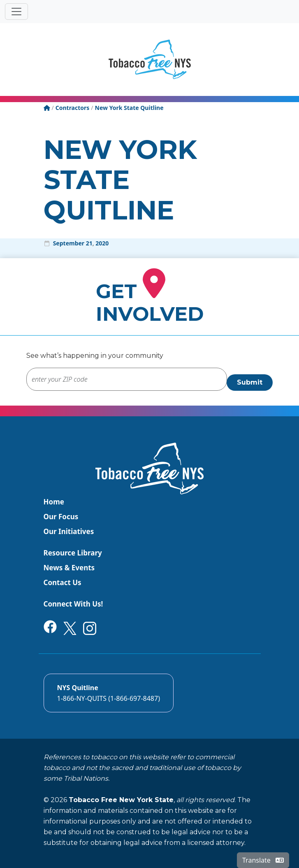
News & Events (69, 568)
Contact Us (63, 582)
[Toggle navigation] (16, 12)
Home (54, 502)
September (69, 243)
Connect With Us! (73, 604)
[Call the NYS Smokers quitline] (109, 693)
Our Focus (61, 517)
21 (89, 243)
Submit (250, 382)
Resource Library (73, 553)
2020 (102, 243)
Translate (263, 860)
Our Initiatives (69, 531)
